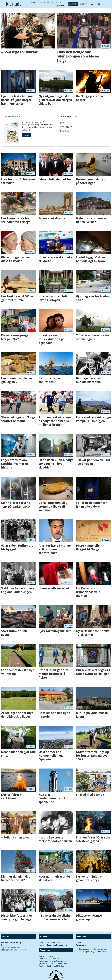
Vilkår (78, 942)
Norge (33, 2)
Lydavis (62, 122)
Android (32, 127)
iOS (24, 127)
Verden (42, 2)
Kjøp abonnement (46, 956)
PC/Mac (45, 125)
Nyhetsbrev (64, 131)
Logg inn (83, 4)
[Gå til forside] (14, 4)
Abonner (73, 4)
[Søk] (92, 4)
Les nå (27, 135)
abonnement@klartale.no (55, 961)
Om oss (4, 945)
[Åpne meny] (99, 4)
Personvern (81, 945)
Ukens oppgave (66, 127)
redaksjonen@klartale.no (56, 945)
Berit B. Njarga (16, 942)
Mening (50, 2)
